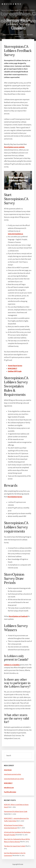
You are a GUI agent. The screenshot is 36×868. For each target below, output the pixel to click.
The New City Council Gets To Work (15, 846)
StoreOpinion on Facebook (18, 616)
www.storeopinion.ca (15, 234)
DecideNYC (12, 4)
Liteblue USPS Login (15, 371)
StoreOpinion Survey (15, 497)
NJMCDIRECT (13, 369)
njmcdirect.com (9, 788)
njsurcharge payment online (12, 774)
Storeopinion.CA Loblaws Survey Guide (16, 812)
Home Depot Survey (15, 366)
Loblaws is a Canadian (12, 665)
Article (6, 35)
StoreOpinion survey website (14, 147)
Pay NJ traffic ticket (10, 792)
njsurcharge (8, 770)
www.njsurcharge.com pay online (14, 779)
